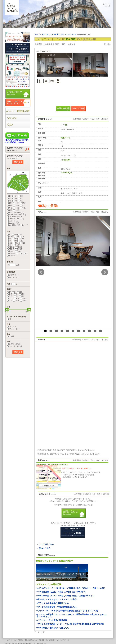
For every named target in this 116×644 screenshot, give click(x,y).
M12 (16, 243)
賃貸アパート (13, 275)
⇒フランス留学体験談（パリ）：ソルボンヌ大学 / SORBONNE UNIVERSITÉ (70, 624)
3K (16, 296)
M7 (14, 239)
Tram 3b (11, 255)
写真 (57, 44)
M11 (9, 243)
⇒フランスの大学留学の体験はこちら (52, 603)
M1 (9, 235)
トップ (7, 640)
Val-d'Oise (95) (13, 225)
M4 (17, 237)
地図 (63, 44)
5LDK (16, 300)
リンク (67, 640)
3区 (20, 196)
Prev (41, 272)
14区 (16, 205)
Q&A (26, 640)
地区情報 (72, 44)
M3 (20, 235)
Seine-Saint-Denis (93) (16, 215)
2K (16, 294)
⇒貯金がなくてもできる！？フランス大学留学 (56, 599)
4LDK (23, 298)
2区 (15, 196)
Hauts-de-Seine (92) (15, 213)
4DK (17, 298)
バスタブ (11, 327)
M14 (9, 245)
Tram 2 (19, 251)
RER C (19, 247)
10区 (10, 203)
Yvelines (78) (13, 221)
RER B (10, 247)
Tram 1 (11, 251)
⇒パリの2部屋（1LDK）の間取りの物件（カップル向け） (61, 592)
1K (14, 292)
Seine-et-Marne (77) (15, 219)
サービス (14, 640)
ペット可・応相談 (14, 346)
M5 (22, 237)
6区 (20, 198)
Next (105, 272)
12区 (23, 203)
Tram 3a (11, 253)
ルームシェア (13, 277)
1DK (20, 292)
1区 (9, 196)
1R (9, 292)
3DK (22, 296)
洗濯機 (10, 336)
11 (101, 331)
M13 (22, 243)
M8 (9, 241)
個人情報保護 (50, 640)
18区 (23, 208)
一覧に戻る (106, 44)
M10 (20, 241)
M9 (14, 241)
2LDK (10, 296)
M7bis (21, 239)
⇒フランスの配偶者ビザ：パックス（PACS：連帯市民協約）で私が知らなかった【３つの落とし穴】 (72, 615)
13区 (10, 205)
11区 (16, 203)
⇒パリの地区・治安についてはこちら (52, 628)
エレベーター (13, 329)
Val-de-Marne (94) (15, 217)
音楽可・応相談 (14, 344)
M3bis (10, 237)
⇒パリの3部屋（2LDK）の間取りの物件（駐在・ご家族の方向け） (65, 596)
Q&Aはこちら (45, 548)
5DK (9, 300)
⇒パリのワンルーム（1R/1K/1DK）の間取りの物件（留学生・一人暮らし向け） (71, 588)
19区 (10, 210)
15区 (23, 205)
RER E (19, 249)
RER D (10, 249)
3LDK (10, 298)
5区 (15, 198)
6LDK (23, 300)
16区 (10, 208)
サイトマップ (60, 640)
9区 (20, 201)
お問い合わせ (33, 640)
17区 (16, 208)
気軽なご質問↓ (48, 206)
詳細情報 (49, 44)
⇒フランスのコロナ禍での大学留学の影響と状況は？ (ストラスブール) (67, 611)
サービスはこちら (46, 544)
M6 (9, 239)
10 (95, 331)
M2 (14, 235)
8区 (15, 201)
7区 (9, 201)
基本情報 (38, 44)
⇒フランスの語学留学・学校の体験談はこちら (56, 607)
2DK (22, 294)
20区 (16, 210)
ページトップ (39, 632)
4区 (9, 198)
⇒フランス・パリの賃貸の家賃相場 (51, 620)
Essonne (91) (13, 223)
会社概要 (42, 640)
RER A (17, 245)
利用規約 (21, 640)
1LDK (10, 294)
